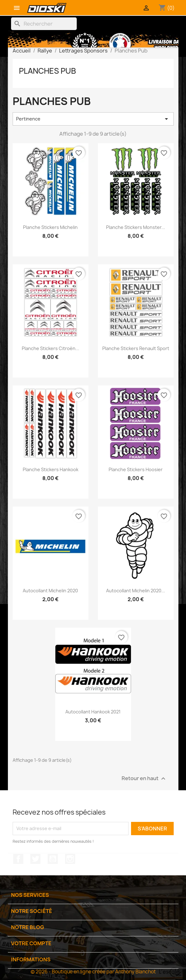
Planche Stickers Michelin (50, 227)
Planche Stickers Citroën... (51, 348)
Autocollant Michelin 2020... (136, 591)
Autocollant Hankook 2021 (93, 712)
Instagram (70, 859)
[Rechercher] (44, 24)
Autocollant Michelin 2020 (50, 591)
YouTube (53, 859)
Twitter (35, 859)
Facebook (18, 859)
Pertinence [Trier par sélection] (93, 119)
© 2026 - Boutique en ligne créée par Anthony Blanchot (93, 972)
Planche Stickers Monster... (136, 227)
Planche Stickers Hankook (51, 469)
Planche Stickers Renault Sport (136, 348)
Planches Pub (48, 71)
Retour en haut (144, 778)
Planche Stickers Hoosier (136, 469)
